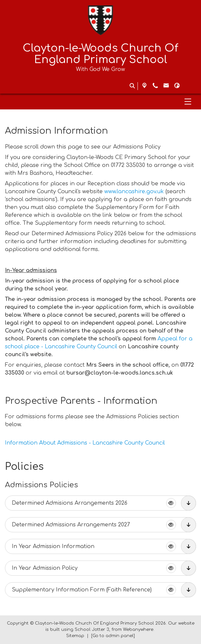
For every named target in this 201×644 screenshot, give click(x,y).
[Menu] (100, 102)
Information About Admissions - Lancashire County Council (85, 443)
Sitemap (75, 636)
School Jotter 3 (92, 630)
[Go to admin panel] (113, 636)
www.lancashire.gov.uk (134, 192)
